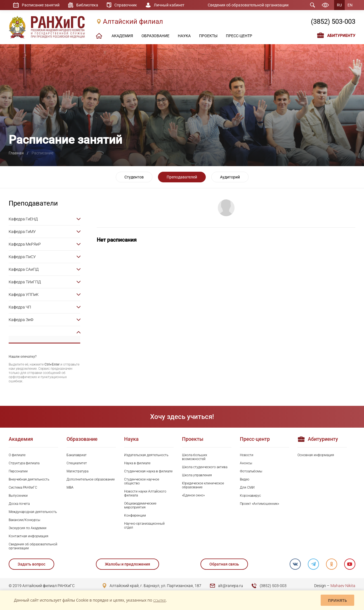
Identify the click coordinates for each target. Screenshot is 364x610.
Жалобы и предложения (127, 564)
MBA (70, 487)
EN (350, 5)
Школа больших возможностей (195, 457)
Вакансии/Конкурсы (24, 520)
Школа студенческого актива (205, 467)
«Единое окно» (193, 495)
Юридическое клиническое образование (203, 485)
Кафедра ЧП (20, 307)
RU (339, 5)
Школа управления (197, 475)
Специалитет (77, 463)
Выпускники (18, 496)
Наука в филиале (137, 463)
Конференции (135, 515)
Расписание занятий (41, 5)
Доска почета (19, 504)
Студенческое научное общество (142, 481)
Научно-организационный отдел (144, 526)
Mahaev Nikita (343, 586)
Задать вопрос (31, 564)
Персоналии (18, 471)
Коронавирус (250, 496)
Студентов (134, 177)
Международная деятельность (33, 512)
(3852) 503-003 (333, 22)
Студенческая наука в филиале (148, 471)
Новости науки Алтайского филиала (145, 493)
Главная (16, 153)
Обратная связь (224, 564)
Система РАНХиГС (23, 487)
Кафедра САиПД (24, 269)
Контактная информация (29, 536)
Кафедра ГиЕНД (23, 219)
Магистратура (77, 471)
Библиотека (87, 5)
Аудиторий (230, 177)
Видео (245, 479)
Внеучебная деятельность (29, 479)
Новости (247, 455)
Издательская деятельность (146, 455)
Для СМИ (247, 487)
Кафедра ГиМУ (22, 232)
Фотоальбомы (251, 471)
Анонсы (246, 463)
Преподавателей (182, 177)
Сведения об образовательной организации (248, 5)
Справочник (126, 5)
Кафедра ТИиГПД (25, 282)
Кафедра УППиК (24, 295)
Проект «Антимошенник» (259, 504)
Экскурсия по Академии (28, 528)
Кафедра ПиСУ (22, 257)
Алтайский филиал (133, 22)
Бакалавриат (77, 455)
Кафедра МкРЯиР (25, 244)
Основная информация (316, 455)
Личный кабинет (169, 5)
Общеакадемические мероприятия (140, 505)
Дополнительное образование (91, 479)
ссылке (159, 600)
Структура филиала (24, 463)
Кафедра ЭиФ (21, 320)
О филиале (17, 455)
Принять (337, 600)
